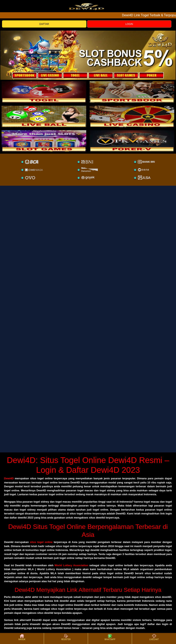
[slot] (132, 92)
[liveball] (132, 141)
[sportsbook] (44, 116)
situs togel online (41, 542)
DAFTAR (44, 24)
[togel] (44, 92)
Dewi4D (9, 478)
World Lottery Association (71, 565)
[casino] (132, 116)
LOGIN (129, 24)
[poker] (44, 141)
